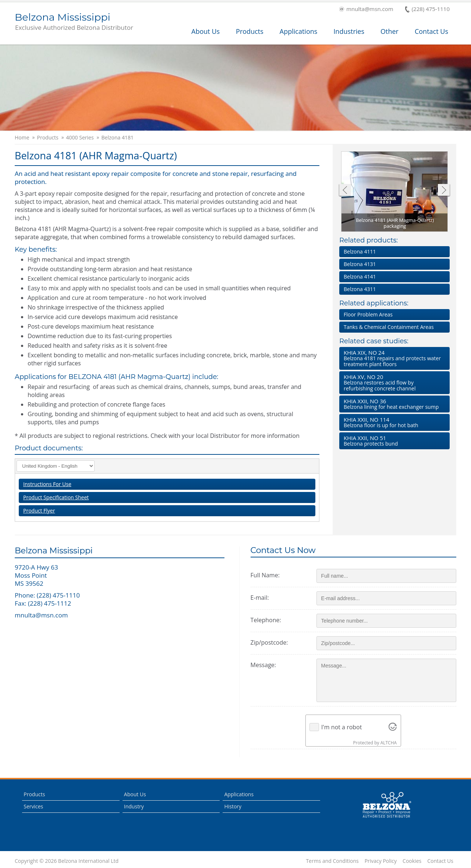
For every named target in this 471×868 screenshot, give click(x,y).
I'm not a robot (342, 727)
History (233, 806)
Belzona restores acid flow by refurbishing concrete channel (393, 382)
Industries (349, 31)
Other (389, 31)
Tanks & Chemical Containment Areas (389, 327)
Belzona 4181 (118, 138)
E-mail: (260, 598)
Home (22, 138)
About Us (206, 31)
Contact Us (431, 31)
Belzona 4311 (360, 289)
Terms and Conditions (332, 861)
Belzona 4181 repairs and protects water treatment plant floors (393, 358)
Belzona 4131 (360, 264)
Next (444, 191)
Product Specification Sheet (56, 497)
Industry (134, 806)
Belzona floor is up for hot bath (393, 422)
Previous (345, 191)
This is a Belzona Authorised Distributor (387, 805)
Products (250, 31)
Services (33, 806)
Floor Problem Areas (368, 314)
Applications (299, 31)
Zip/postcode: (269, 642)
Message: (263, 665)
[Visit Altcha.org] (393, 727)
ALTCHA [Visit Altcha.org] (389, 743)
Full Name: (265, 575)
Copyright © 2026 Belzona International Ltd (67, 861)
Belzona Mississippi (74, 22)
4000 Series (80, 138)
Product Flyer (39, 511)
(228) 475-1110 (427, 9)
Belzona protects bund (393, 441)
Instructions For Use (47, 484)
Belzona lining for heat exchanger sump (393, 404)
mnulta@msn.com (366, 9)
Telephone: (266, 620)
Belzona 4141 (360, 277)
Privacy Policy (381, 861)
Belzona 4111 (360, 251)
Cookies (412, 861)
